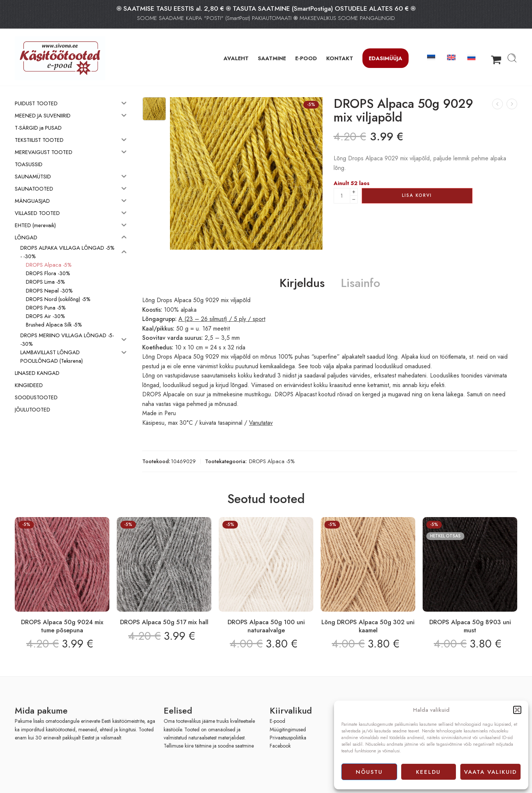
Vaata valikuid (490, 772)
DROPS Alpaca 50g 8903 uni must (470, 626)
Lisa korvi (417, 195)
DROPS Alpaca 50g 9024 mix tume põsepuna (62, 626)
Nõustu (369, 772)
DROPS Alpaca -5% (272, 461)
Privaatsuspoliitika (288, 738)
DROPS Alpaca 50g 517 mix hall (164, 622)
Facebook (280, 746)
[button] (517, 710)
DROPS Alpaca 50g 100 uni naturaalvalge (266, 626)
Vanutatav (261, 423)
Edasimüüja (386, 58)
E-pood (277, 721)
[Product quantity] (342, 196)
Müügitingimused (288, 729)
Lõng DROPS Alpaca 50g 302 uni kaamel (368, 626)
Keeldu (428, 772)
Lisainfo (361, 283)
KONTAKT (340, 58)
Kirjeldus (302, 283)
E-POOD (306, 58)
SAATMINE (272, 58)
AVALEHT (236, 58)
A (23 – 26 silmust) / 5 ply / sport (222, 319)
